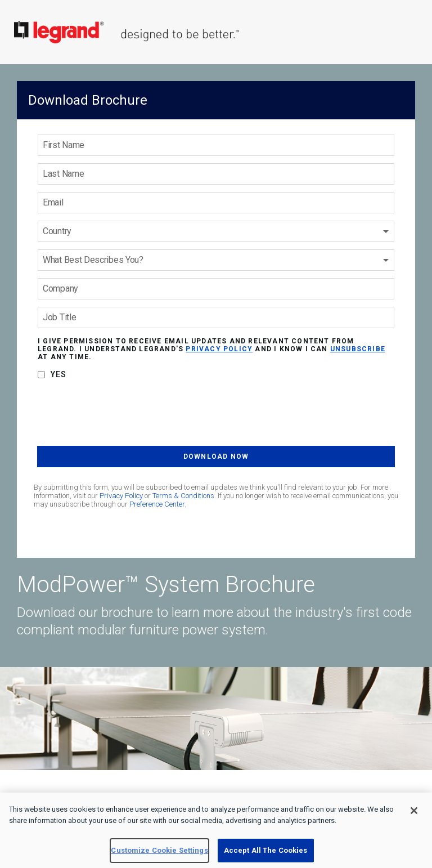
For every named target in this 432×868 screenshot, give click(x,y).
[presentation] (123, 415)
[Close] (414, 811)
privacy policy (219, 349)
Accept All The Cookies (266, 850)
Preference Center (157, 504)
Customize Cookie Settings (159, 850)
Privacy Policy (121, 496)
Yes (59, 374)
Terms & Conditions (183, 496)
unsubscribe (358, 349)
